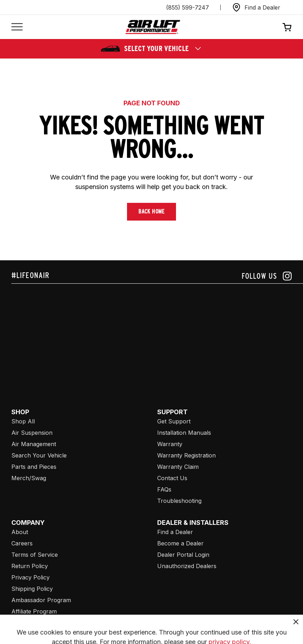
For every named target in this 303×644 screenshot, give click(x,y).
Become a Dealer (180, 543)
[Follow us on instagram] (267, 276)
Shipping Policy (32, 589)
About (20, 532)
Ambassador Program (41, 600)
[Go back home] (153, 27)
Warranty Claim (178, 467)
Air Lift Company (34, 623)
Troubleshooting (179, 501)
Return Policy (30, 566)
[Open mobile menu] (17, 27)
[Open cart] (287, 27)
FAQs (164, 489)
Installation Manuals (184, 433)
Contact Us (172, 478)
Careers (22, 543)
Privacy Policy (31, 577)
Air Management (34, 444)
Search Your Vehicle (39, 455)
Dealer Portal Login (183, 555)
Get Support (174, 421)
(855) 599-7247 (188, 7)
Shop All (23, 421)
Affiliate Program (34, 611)
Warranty (170, 444)
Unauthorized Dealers (187, 566)
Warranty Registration (186, 455)
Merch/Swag (29, 478)
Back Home (151, 212)
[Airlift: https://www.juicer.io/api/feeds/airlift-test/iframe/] (157, 338)
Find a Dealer (175, 532)
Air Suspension (32, 433)
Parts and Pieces (34, 467)
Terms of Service (35, 555)
